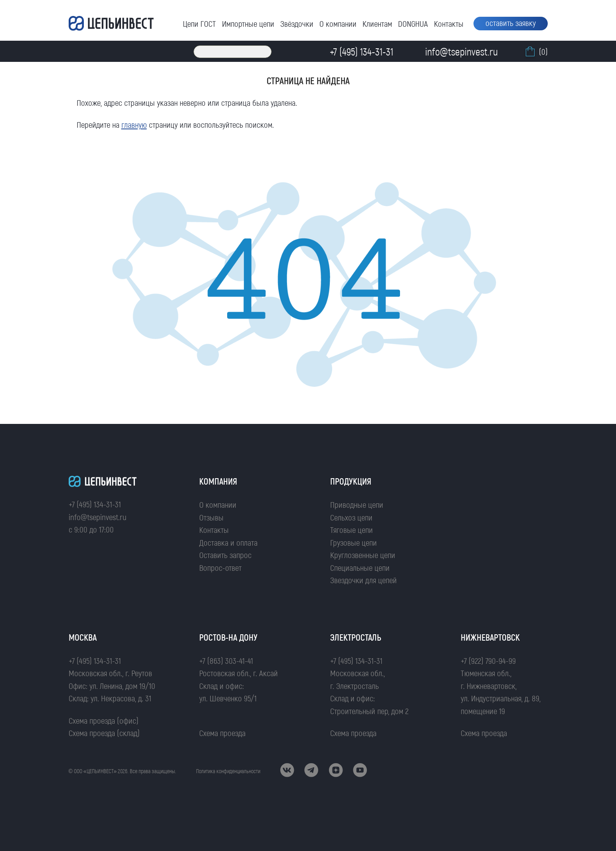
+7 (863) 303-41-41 (226, 660)
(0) (536, 51)
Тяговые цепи (352, 529)
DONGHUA (413, 23)
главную (134, 124)
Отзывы (211, 517)
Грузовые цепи (354, 542)
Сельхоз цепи (351, 517)
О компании (338, 23)
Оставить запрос (225, 555)
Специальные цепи (360, 567)
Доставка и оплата (228, 542)
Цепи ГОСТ (199, 23)
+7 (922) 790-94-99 (488, 660)
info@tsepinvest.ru (98, 517)
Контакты (449, 23)
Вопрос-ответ (220, 567)
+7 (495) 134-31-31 (95, 504)
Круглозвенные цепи (363, 555)
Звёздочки (297, 23)
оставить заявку (511, 23)
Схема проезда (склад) (104, 733)
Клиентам (377, 23)
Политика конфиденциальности (228, 771)
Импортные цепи (248, 23)
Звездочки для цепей (363, 580)
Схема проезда (222, 733)
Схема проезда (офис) (104, 720)
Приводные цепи (357, 504)
